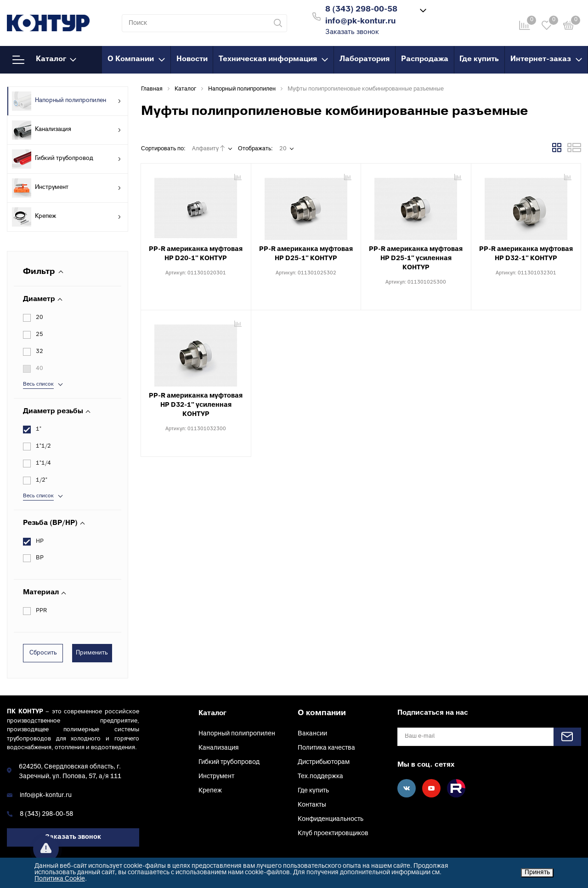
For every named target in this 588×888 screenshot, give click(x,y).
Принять (537, 873)
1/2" (42, 480)
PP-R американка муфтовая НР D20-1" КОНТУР (196, 254)
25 (40, 335)
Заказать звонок (352, 32)
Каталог (44, 60)
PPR (41, 611)
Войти (450, 15)
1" (39, 429)
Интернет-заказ (546, 59)
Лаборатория (365, 59)
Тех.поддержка (320, 777)
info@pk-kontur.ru (46, 795)
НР (40, 541)
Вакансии (312, 734)
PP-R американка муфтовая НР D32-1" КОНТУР (526, 254)
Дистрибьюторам (324, 762)
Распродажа (425, 59)
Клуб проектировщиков (333, 834)
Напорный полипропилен (67, 101)
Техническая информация (273, 59)
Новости (192, 59)
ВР (40, 558)
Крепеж (67, 217)
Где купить (479, 59)
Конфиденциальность (331, 819)
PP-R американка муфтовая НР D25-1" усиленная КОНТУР (416, 259)
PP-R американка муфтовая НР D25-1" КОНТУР (306, 254)
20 (40, 318)
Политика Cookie (60, 879)
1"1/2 (43, 446)
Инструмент (67, 188)
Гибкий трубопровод (67, 159)
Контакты (312, 805)
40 (40, 369)
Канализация (67, 130)
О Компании (136, 59)
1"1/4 (43, 463)
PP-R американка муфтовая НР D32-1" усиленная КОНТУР (196, 405)
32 (40, 352)
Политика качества (326, 748)
